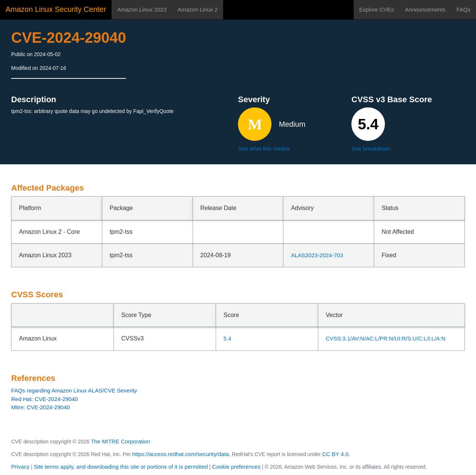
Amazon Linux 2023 (142, 9)
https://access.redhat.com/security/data (180, 454)
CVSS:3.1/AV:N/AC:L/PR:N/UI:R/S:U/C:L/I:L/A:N (386, 338)
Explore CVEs (377, 9)
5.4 (227, 338)
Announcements (425, 9)
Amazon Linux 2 (198, 9)
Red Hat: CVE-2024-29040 (44, 399)
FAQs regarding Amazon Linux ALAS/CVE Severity (74, 390)
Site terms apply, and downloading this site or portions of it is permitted (121, 467)
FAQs (463, 9)
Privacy (20, 467)
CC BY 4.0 (336, 454)
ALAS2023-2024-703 (317, 255)
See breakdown (371, 148)
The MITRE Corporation (120, 441)
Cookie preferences (236, 467)
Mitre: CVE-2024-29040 (41, 407)
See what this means (264, 148)
